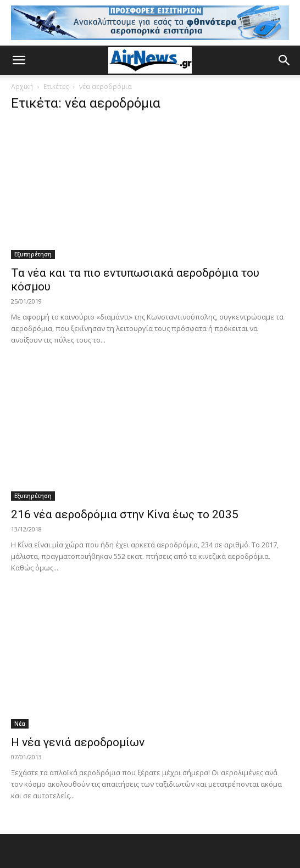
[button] (19, 60)
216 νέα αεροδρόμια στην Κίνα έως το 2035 (125, 514)
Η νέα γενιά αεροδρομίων (78, 742)
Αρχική (22, 86)
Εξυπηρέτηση (33, 254)
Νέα (20, 724)
